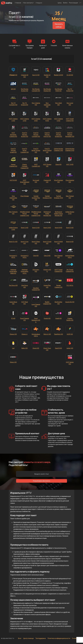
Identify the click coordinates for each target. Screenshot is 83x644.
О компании (76, 638)
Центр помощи (28, 638)
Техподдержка (41, 638)
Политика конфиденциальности (59, 638)
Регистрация (73, 3)
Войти (65, 3)
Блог (20, 638)
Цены (60, 3)
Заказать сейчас (59, 25)
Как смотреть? (28, 3)
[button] (80, 3)
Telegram (39, 3)
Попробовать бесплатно (42, 481)
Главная (18, 3)
